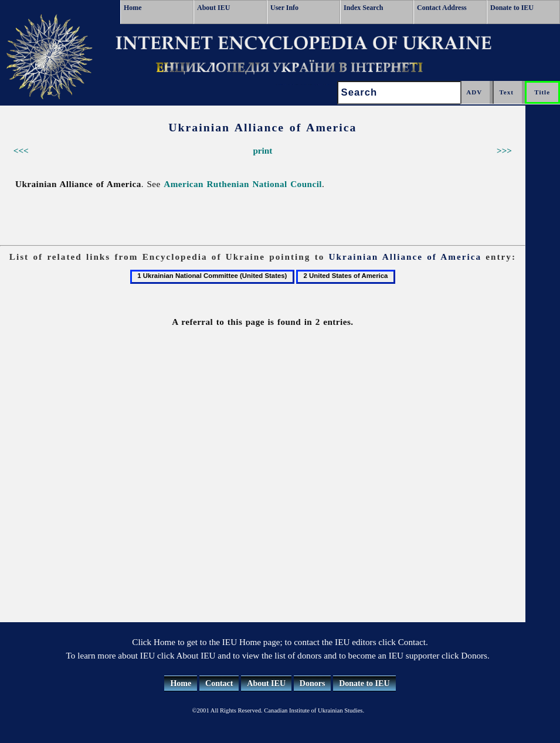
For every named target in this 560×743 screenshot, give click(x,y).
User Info (284, 8)
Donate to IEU (512, 8)
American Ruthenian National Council (243, 184)
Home (133, 8)
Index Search (363, 8)
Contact (219, 683)
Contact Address (442, 8)
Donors (313, 683)
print (262, 150)
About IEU (213, 8)
